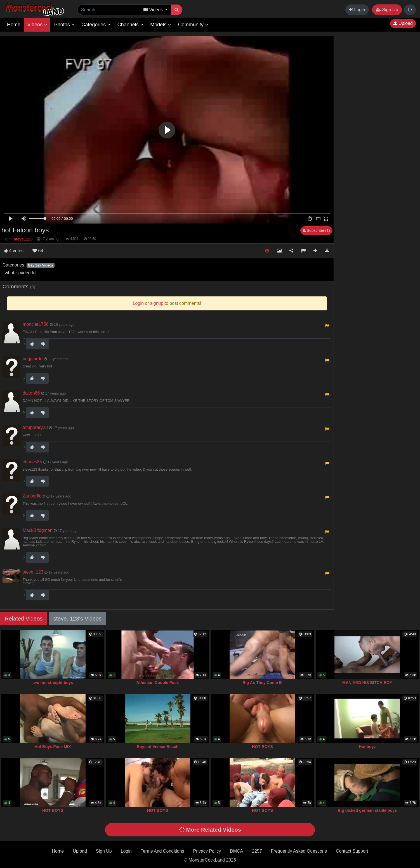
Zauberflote (34, 496)
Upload (403, 23)
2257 (257, 851)
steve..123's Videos (77, 619)
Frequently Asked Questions (299, 851)
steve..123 (33, 572)
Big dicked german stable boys (367, 810)
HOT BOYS (262, 747)
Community (193, 25)
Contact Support (352, 851)
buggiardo (33, 359)
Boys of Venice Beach (158, 747)
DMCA (236, 851)
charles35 (32, 462)
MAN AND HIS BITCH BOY (367, 683)
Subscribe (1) (316, 230)
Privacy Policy (207, 851)
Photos (64, 25)
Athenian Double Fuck (158, 683)
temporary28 (35, 427)
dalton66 (31, 393)
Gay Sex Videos (41, 265)
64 (38, 251)
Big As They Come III (262, 683)
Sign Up (387, 10)
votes (14, 251)
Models (161, 25)
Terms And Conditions (162, 851)
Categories (96, 25)
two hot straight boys (53, 683)
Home (14, 25)
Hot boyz (367, 747)
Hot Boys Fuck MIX (53, 747)
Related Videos (24, 619)
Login (357, 10)
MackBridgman (38, 530)
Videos (37, 25)
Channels (130, 25)
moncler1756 (36, 324)
